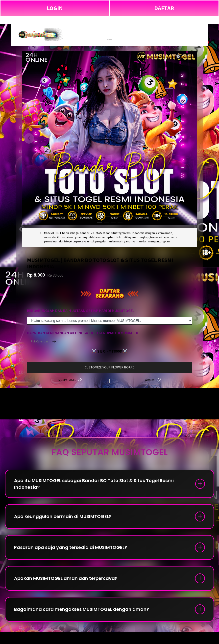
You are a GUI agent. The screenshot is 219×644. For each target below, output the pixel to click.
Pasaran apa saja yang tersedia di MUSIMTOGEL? (71, 547)
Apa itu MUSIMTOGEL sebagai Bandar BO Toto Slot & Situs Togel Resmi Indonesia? (94, 484)
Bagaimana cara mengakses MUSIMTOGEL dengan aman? (82, 609)
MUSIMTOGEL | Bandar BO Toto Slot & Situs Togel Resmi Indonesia (109, 20)
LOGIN (55, 8)
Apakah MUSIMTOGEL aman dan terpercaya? (66, 578)
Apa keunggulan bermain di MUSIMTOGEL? (63, 516)
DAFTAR (164, 8)
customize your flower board (110, 367)
